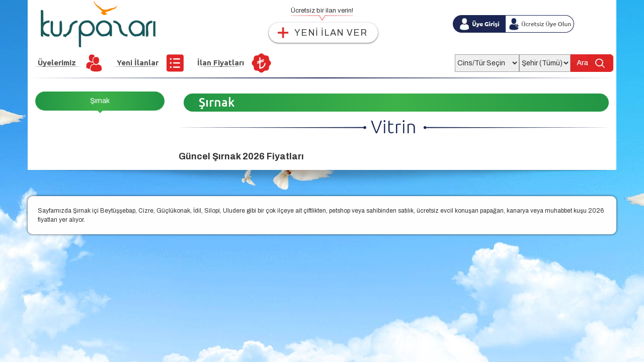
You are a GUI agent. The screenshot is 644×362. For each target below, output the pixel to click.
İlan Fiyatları (221, 63)
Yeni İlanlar (138, 63)
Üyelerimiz (57, 63)
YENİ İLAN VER (331, 33)
